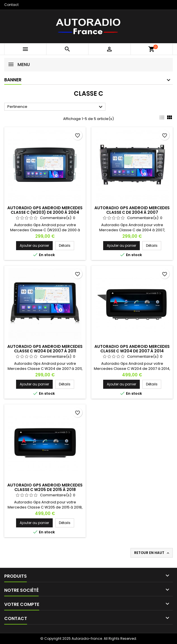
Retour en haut (152, 553)
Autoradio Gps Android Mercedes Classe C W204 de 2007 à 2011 (45, 349)
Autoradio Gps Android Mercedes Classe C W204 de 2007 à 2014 (132, 349)
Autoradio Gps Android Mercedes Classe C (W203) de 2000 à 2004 (45, 210)
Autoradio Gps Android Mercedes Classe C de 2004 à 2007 (132, 210)
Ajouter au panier (34, 245)
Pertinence (56, 107)
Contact (11, 5)
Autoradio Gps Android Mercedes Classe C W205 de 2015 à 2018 (45, 487)
